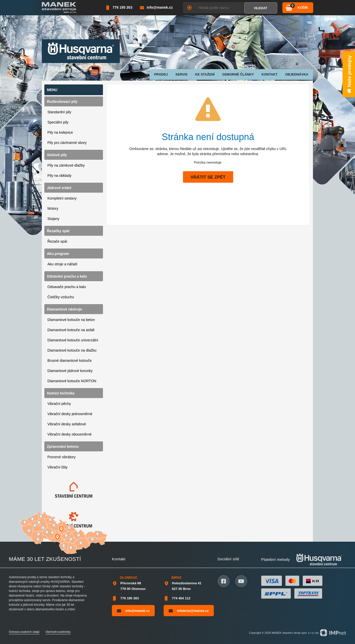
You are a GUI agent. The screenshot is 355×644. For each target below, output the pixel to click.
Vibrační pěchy (59, 404)
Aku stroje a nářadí (62, 264)
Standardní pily (59, 112)
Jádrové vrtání (59, 188)
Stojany (53, 219)
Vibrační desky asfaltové (67, 424)
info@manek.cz (133, 611)
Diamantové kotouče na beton (71, 320)
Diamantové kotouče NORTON (72, 381)
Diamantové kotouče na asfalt (71, 330)
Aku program (58, 254)
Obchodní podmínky (58, 632)
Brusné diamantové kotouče (70, 361)
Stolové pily (57, 155)
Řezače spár (57, 241)
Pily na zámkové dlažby (66, 165)
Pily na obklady (59, 176)
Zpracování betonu (63, 447)
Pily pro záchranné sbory (67, 143)
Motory (53, 208)
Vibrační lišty (57, 467)
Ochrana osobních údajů (24, 632)
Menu (52, 90)
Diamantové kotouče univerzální (73, 340)
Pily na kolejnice (60, 132)
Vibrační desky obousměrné (69, 434)
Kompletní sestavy (62, 198)
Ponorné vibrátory (62, 457)
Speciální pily (58, 122)
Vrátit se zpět (208, 177)
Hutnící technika (61, 393)
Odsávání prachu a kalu (67, 276)
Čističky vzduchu (61, 297)
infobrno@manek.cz (189, 611)
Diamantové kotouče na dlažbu (72, 350)
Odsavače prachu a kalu (67, 287)
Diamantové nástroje (64, 309)
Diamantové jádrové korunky (70, 371)
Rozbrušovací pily (62, 102)
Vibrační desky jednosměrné (70, 414)
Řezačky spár (58, 231)
